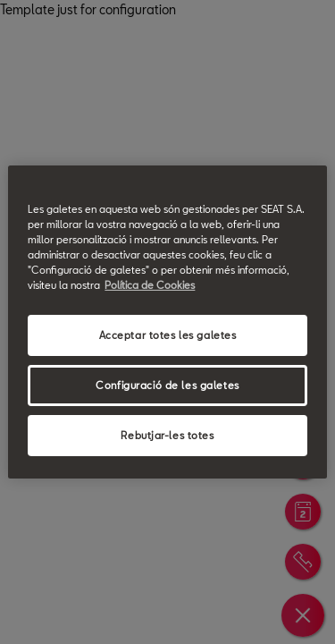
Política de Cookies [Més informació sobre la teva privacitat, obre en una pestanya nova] (150, 285)
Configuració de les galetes (167, 385)
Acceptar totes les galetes (168, 335)
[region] (167, 322)
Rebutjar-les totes (167, 435)
